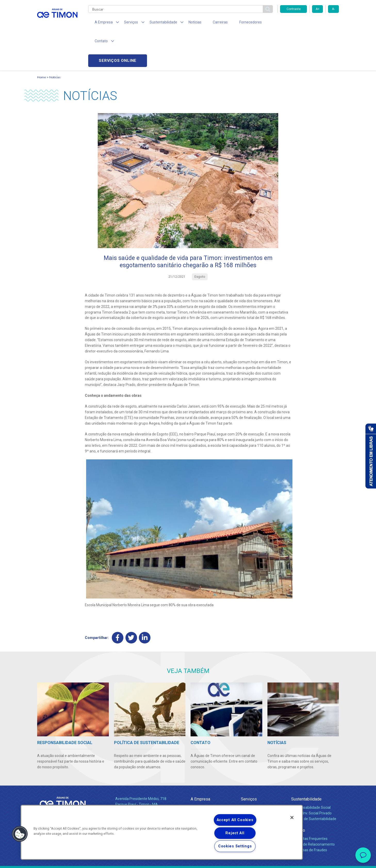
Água (245, 771)
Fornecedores (236, 23)
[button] (20, 834)
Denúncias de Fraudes (309, 813)
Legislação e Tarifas (257, 782)
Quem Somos (202, 771)
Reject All (235, 833)
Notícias (186, 23)
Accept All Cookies (235, 820)
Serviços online (309, 23)
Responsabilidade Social (311, 771)
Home (42, 40)
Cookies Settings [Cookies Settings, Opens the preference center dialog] (235, 846)
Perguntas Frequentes (309, 802)
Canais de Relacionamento (313, 808)
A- (333, 9)
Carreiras (208, 23)
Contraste (294, 9)
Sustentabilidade (306, 762)
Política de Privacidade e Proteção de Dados (188, 860)
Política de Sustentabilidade (314, 782)
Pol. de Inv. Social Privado (311, 777)
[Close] (292, 818)
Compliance (200, 777)
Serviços (249, 762)
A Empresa (200, 762)
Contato (298, 794)
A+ (318, 9)
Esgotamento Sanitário (260, 777)
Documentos (251, 788)
